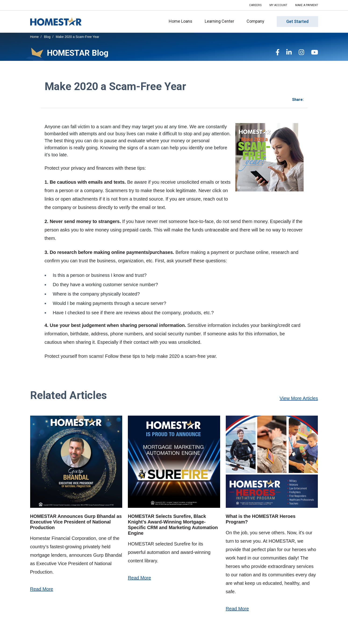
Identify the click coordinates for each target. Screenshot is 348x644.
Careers (255, 5)
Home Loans (182, 21)
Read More (42, 589)
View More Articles (299, 398)
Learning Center (221, 21)
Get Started (297, 22)
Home (34, 37)
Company (257, 21)
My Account (278, 5)
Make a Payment (307, 5)
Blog (47, 37)
